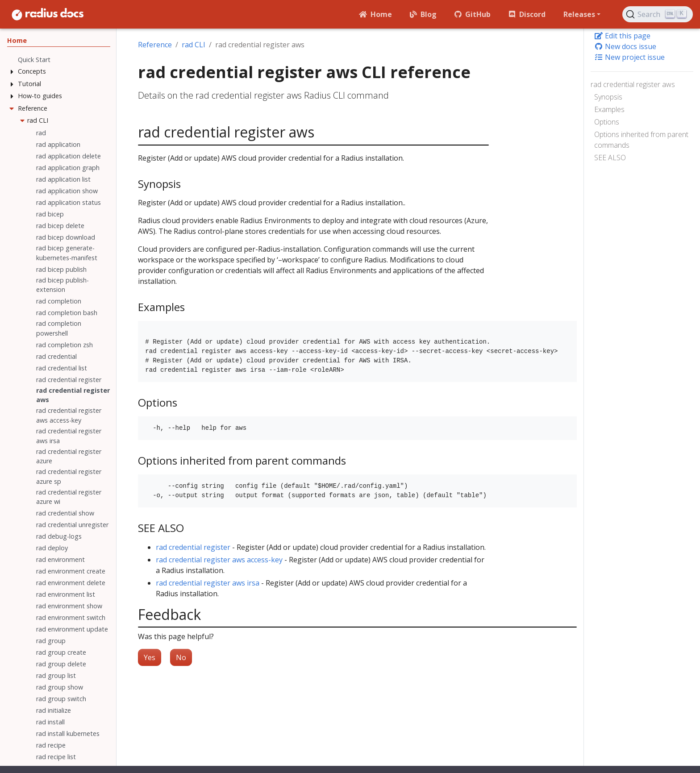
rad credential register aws (633, 84)
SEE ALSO (610, 158)
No (181, 657)
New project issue (629, 57)
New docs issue (625, 46)
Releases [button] (579, 14)
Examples (609, 109)
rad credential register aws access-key (219, 560)
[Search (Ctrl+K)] (658, 14)
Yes (150, 657)
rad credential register (193, 547)
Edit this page (622, 36)
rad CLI (194, 45)
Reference (155, 45)
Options (607, 122)
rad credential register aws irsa (208, 583)
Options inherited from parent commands (641, 140)
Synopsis (608, 97)
